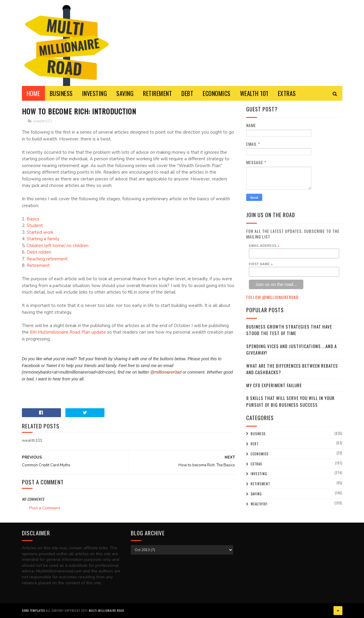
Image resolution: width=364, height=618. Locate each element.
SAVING (125, 93)
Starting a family (43, 239)
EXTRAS (287, 93)
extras (256, 464)
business (258, 434)
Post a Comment (45, 508)
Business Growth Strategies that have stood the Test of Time (289, 330)
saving (256, 494)
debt (255, 444)
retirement (260, 484)
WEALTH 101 (254, 93)
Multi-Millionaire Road (106, 610)
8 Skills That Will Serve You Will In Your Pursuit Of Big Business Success (290, 401)
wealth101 (43, 121)
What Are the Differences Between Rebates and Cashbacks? (292, 369)
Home (33, 93)
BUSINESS (61, 93)
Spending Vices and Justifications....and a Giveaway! (291, 349)
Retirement (38, 265)
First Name (261, 264)
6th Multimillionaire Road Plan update (68, 332)
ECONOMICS (217, 93)
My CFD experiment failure (274, 385)
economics (260, 454)
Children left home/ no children (58, 246)
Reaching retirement (47, 259)
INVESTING (95, 93)
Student (35, 225)
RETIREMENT (157, 93)
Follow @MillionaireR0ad (272, 297)
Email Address (264, 246)
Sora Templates (33, 610)
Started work (40, 232)
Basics (33, 219)
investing (259, 474)
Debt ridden (39, 252)
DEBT (187, 93)
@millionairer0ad (166, 372)
